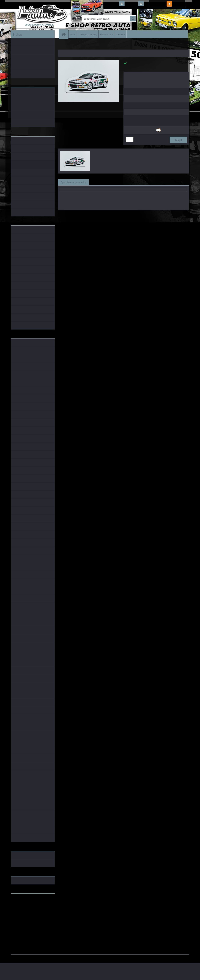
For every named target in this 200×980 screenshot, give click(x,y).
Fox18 (115, 215)
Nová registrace (153, 4)
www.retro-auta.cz (21, 901)
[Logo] (32, 19)
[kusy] (130, 139)
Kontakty (121, 34)
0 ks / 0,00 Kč (180, 3)
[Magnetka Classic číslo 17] (88, 62)
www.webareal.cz (44, 957)
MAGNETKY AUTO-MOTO (77, 45)
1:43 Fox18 (126, 215)
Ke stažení (148, 182)
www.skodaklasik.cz (22, 906)
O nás (73, 34)
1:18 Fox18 (140, 215)
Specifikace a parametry (73, 182)
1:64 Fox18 (154, 215)
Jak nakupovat (107, 34)
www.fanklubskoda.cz (23, 903)
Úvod (62, 45)
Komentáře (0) (128, 182)
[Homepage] (65, 34)
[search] (133, 19)
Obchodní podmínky (88, 34)
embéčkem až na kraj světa (25, 908)
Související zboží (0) (103, 182)
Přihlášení (131, 4)
